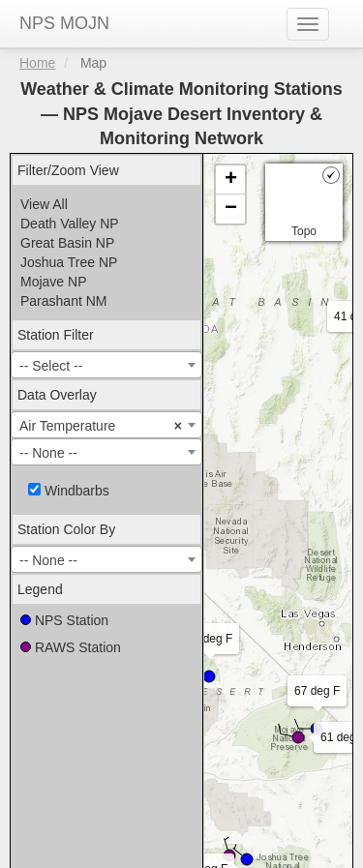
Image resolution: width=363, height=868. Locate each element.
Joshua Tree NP (69, 262)
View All (44, 204)
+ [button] (231, 180)
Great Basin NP (67, 243)
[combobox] (106, 365)
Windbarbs (69, 491)
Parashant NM (63, 301)
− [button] (231, 209)
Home (37, 63)
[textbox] (106, 366)
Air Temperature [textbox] (101, 426)
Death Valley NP (70, 224)
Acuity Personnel (283, 845)
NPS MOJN (64, 23)
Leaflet (225, 693)
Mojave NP (53, 282)
